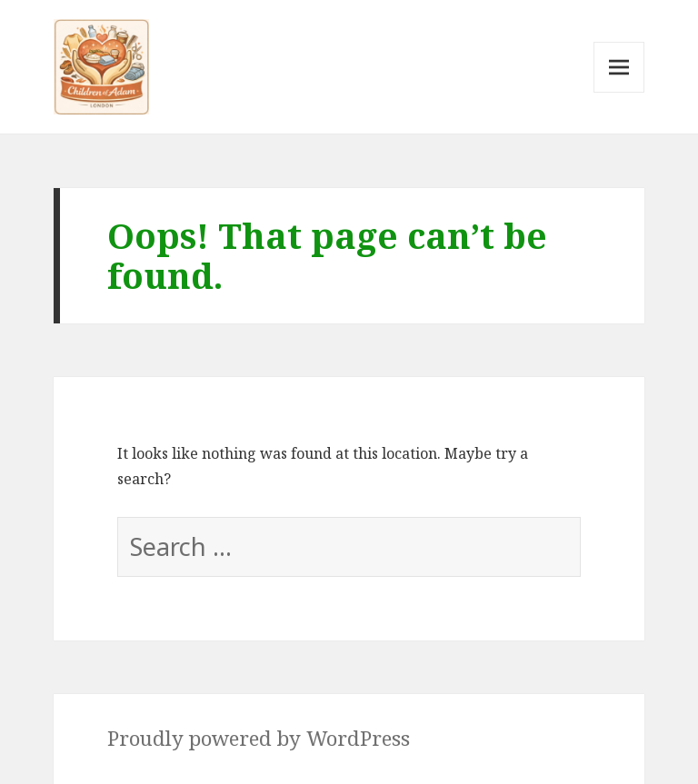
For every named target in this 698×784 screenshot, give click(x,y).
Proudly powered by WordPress (259, 738)
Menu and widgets (619, 92)
